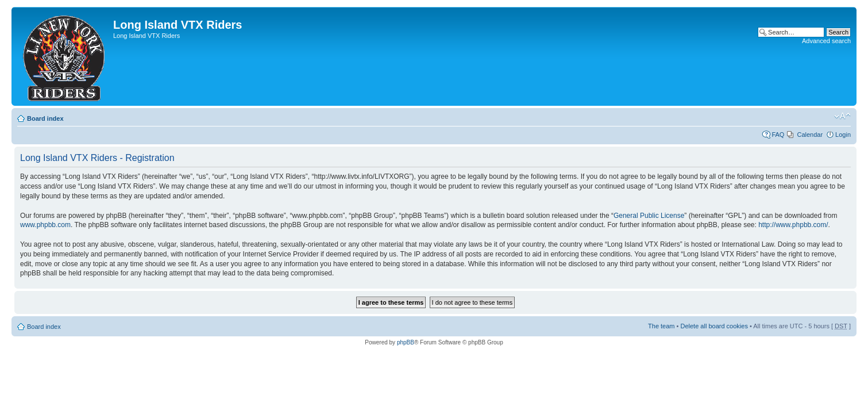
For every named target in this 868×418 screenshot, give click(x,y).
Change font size (842, 116)
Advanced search (826, 41)
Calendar (810, 135)
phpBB (406, 342)
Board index (45, 118)
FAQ (778, 135)
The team (661, 326)
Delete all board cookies (714, 326)
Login (843, 135)
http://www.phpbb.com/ (793, 225)
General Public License (649, 216)
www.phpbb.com (45, 225)
